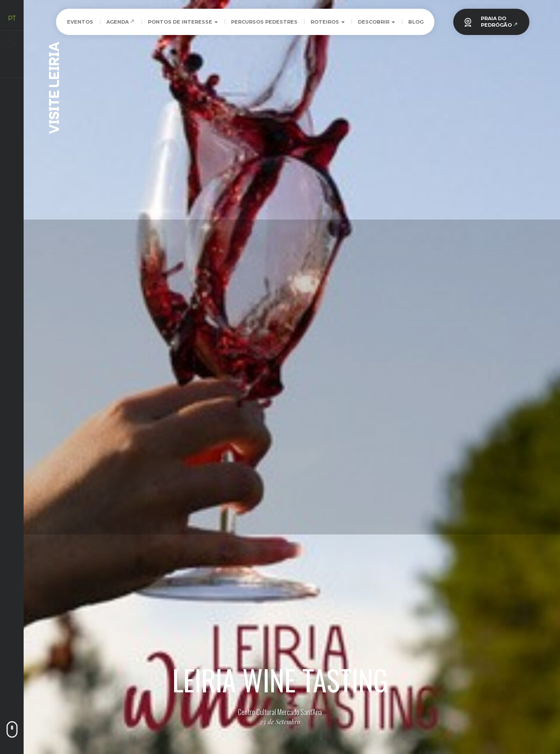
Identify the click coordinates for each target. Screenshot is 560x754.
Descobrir (376, 22)
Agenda (121, 22)
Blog (416, 22)
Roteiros (328, 22)
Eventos (80, 22)
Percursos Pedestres (264, 22)
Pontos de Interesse (183, 22)
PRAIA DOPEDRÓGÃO (499, 22)
